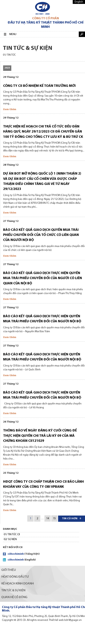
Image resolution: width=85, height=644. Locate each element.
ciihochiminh (16, 554)
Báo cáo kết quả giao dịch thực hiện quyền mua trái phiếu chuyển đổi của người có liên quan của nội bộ (42, 278)
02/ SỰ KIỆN (10, 539)
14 (48, 519)
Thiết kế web (56, 620)
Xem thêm (10, 109)
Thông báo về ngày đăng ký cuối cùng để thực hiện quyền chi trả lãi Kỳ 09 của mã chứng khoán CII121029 (40, 436)
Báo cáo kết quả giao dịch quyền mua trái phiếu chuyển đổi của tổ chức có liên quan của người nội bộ (41, 235)
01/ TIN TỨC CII (12, 535)
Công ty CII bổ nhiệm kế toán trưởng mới (39, 86)
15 (54, 519)
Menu (13, 34)
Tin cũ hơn (70, 519)
